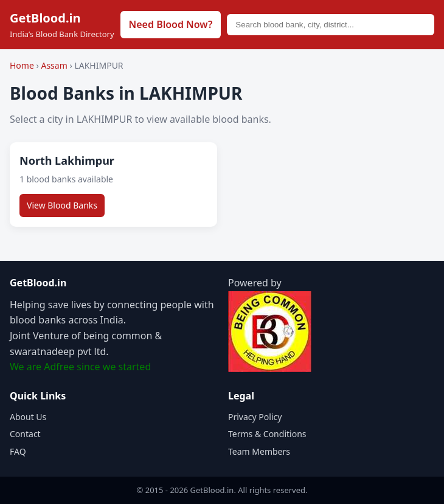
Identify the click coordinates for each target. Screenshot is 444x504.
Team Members (259, 451)
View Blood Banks (62, 205)
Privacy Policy (255, 417)
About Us (28, 417)
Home (22, 65)
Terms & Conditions (267, 434)
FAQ (18, 451)
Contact (25, 434)
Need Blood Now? (171, 24)
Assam (55, 65)
